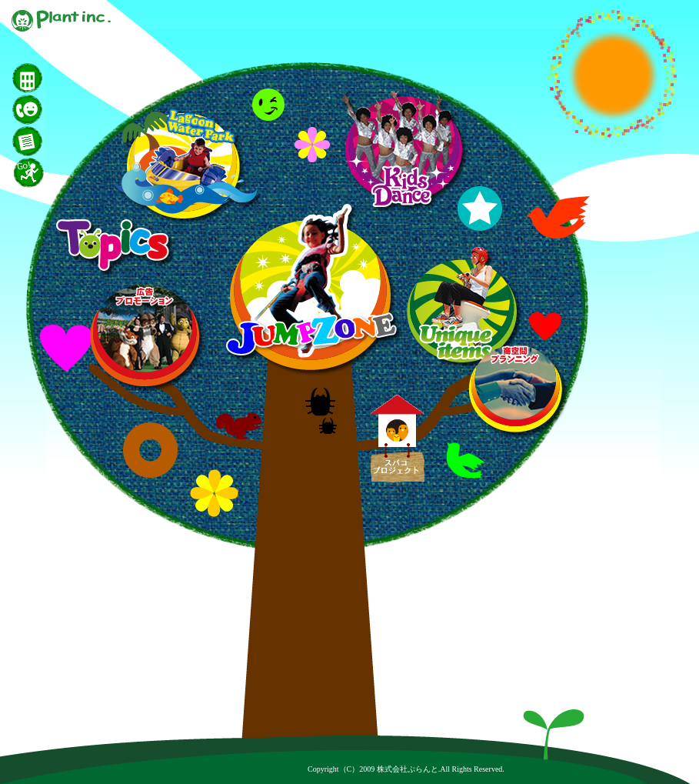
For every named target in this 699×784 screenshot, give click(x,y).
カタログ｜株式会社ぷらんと (70, 141)
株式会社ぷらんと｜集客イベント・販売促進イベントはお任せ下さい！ (61, 21)
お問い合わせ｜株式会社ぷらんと (70, 110)
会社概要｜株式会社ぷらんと (70, 78)
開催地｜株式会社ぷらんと (70, 173)
